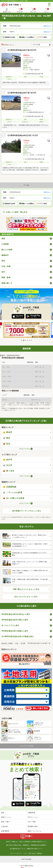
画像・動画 (6, 280)
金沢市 (8, 462)
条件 (3, 274)
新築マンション (6, 820)
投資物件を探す (33, 829)
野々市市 (9, 473)
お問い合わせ (32, 856)
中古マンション (33, 820)
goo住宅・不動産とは (12, 844)
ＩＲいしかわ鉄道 (13, 495)
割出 (7, 440)
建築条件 (5, 258)
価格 (3, 241)
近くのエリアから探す (10, 628)
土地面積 (5, 246)
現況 (3, 263)
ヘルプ (25, 856)
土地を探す (5, 829)
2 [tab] (24, 343)
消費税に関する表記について (34, 851)
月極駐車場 (31, 815)
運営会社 (39, 856)
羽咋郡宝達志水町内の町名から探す (16, 617)
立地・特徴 (6, 269)
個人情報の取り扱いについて (18, 851)
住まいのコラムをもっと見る (26, 599)
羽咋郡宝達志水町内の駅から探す (15, 622)
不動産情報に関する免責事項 (38, 848)
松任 (7, 446)
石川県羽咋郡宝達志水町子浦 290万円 (22, 51)
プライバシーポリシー (16, 856)
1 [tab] (22, 343)
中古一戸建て (32, 824)
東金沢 (8, 435)
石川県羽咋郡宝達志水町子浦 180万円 (22, 94)
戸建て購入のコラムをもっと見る (26, 592)
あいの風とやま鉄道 (14, 501)
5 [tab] (29, 343)
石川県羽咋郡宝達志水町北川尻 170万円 (23, 137)
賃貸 (3, 815)
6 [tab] (31, 343)
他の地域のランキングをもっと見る (27, 513)
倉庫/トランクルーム (35, 833)
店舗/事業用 (5, 833)
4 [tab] (28, 343)
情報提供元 (26, 848)
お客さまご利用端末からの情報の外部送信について (32, 844)
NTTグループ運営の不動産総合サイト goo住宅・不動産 (15, 1)
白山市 (8, 468)
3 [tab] (26, 343)
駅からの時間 (7, 252)
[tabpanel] (26, 333)
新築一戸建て (6, 824)
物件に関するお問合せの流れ (14, 848)
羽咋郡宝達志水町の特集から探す (15, 633)
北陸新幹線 (10, 489)
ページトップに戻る (27, 748)
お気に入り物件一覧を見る (15, 215)
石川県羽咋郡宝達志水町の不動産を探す (18, 639)
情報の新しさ (7, 286)
